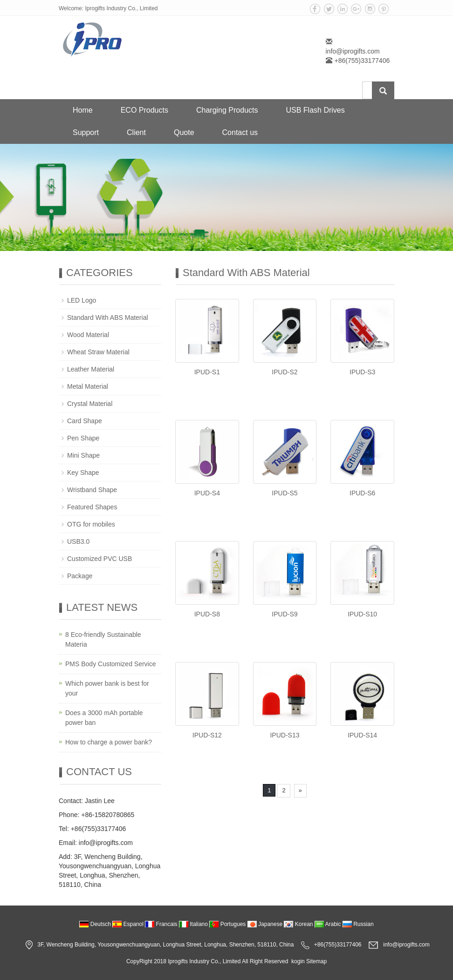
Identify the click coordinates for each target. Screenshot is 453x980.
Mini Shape (83, 455)
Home (83, 110)
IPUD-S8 (207, 614)
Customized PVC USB (100, 559)
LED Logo (82, 300)
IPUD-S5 (285, 493)
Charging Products (227, 110)
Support (86, 132)
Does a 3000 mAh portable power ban (104, 718)
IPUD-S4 (207, 493)
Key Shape (83, 473)
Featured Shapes (92, 507)
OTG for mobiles (91, 524)
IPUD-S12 (207, 735)
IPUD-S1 (207, 372)
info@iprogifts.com (353, 51)
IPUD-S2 (285, 372)
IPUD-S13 (285, 735)
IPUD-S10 (362, 614)
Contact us (240, 132)
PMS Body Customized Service (111, 664)
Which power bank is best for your (107, 688)
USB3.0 (78, 541)
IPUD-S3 (362, 372)
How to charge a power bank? (109, 742)
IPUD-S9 (285, 614)
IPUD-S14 (362, 735)
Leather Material (91, 369)
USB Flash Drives (315, 110)
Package (80, 576)
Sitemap (316, 961)
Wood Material (88, 335)
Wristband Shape (92, 490)
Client (136, 132)
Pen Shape (83, 438)
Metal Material (88, 386)
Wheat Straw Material (98, 352)
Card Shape (85, 421)
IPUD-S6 (362, 493)
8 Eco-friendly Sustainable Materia (103, 639)
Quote (184, 132)
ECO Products (144, 110)
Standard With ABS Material (108, 318)
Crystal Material (90, 404)
